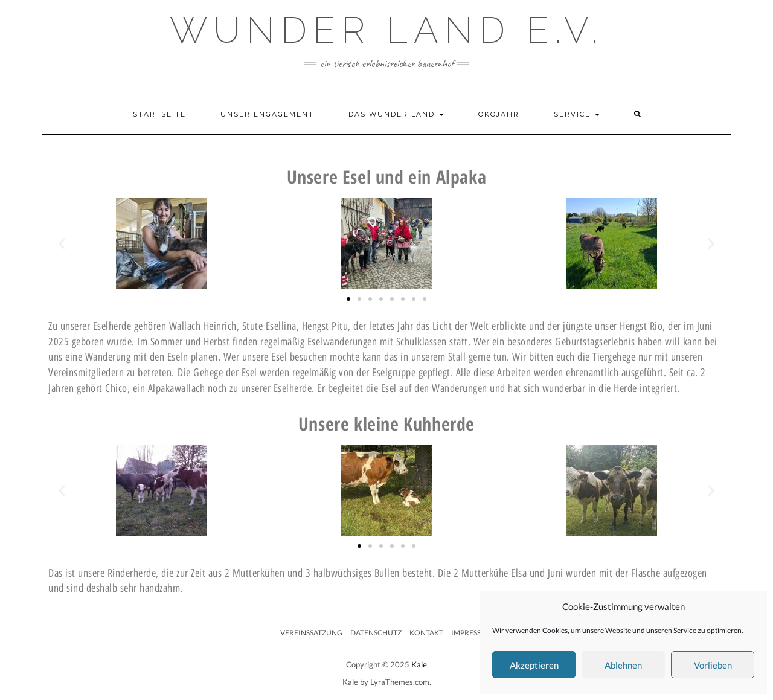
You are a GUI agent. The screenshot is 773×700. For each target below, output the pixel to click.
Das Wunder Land (396, 114)
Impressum (472, 633)
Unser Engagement (267, 114)
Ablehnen (623, 665)
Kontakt (426, 633)
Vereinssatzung (311, 633)
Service (577, 114)
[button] (62, 244)
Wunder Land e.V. (387, 30)
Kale (419, 664)
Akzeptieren (534, 665)
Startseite (159, 114)
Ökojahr (499, 114)
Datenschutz (376, 633)
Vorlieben (713, 665)
